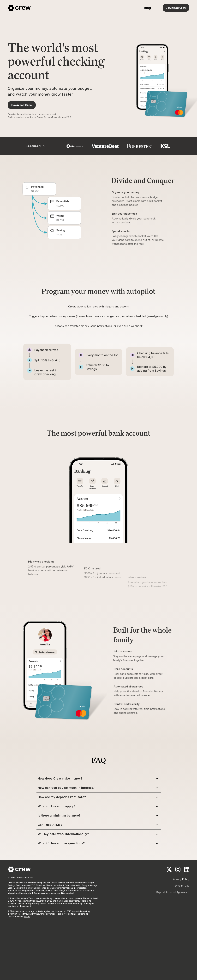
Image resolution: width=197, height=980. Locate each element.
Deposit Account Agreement (173, 892)
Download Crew (176, 8)
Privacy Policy (181, 879)
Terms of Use (181, 886)
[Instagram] (178, 869)
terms (27, 916)
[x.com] (169, 869)
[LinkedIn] (187, 869)
